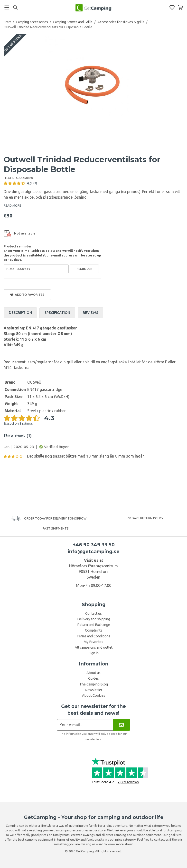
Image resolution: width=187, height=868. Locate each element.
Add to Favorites (27, 295)
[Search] (15, 8)
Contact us (93, 613)
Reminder (84, 269)
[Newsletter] (121, 725)
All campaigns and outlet (94, 647)
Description (20, 313)
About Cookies (94, 695)
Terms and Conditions (93, 636)
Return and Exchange (94, 625)
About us (93, 673)
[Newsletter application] (85, 725)
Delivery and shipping (94, 619)
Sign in (94, 653)
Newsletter (93, 690)
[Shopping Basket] (180, 7)
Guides (93, 678)
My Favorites (93, 642)
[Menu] (7, 7)
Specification (57, 313)
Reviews (90, 313)
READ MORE (12, 205)
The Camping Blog (94, 684)
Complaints (94, 630)
